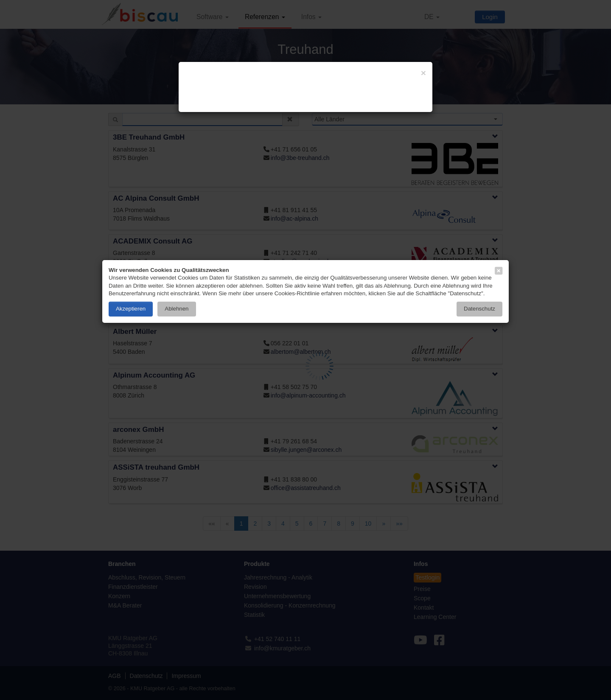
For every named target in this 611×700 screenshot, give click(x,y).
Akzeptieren (131, 309)
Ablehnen (177, 309)
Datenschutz (479, 309)
